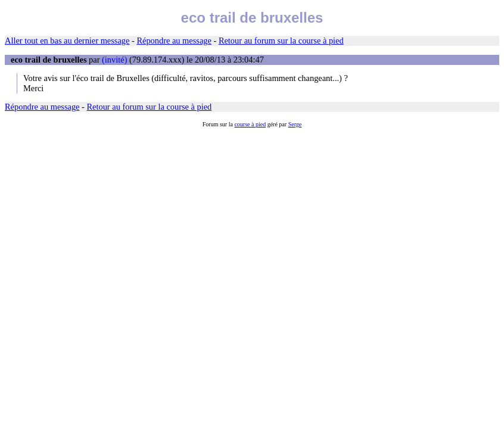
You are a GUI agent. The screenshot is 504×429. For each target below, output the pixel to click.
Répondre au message (174, 41)
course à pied (250, 124)
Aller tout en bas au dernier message (67, 41)
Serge (295, 124)
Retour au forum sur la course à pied (281, 41)
